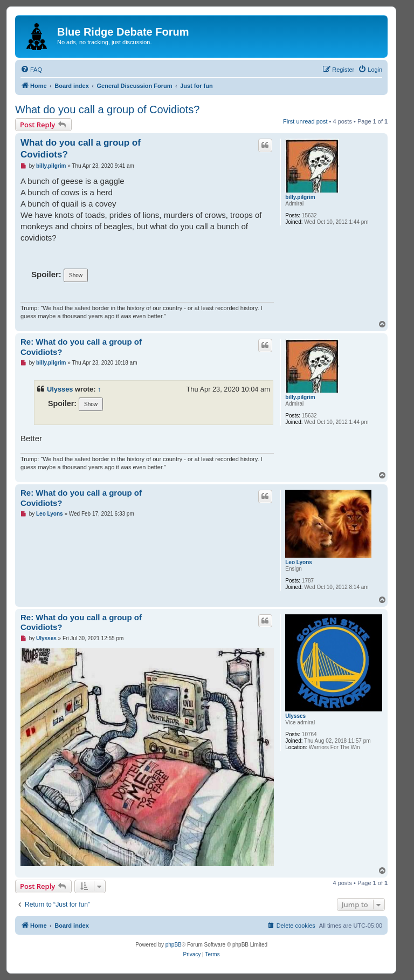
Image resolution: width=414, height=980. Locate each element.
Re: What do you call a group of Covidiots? (81, 347)
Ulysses (60, 389)
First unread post (305, 121)
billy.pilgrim (300, 197)
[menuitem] (31, 70)
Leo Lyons (299, 562)
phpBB (174, 945)
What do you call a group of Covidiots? (107, 109)
